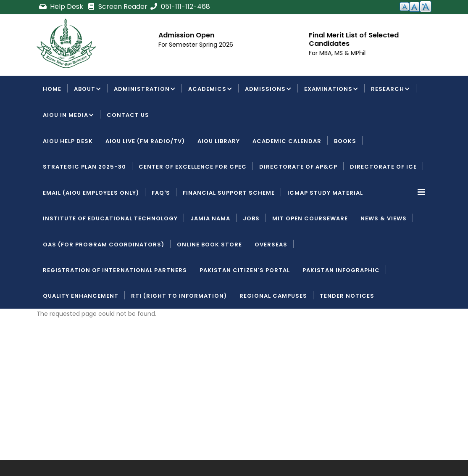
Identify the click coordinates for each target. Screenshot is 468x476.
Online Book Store (209, 245)
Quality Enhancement (81, 296)
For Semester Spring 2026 (197, 45)
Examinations (331, 90)
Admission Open (188, 35)
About (88, 90)
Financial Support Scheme (229, 193)
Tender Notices (347, 296)
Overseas (271, 245)
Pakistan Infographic (341, 270)
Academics (210, 90)
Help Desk (62, 7)
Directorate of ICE (383, 167)
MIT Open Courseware (310, 218)
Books (345, 141)
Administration (145, 90)
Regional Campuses (273, 296)
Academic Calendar (287, 141)
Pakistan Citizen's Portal (245, 270)
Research (390, 90)
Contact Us (128, 115)
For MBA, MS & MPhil (338, 53)
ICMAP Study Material (325, 193)
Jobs (251, 218)
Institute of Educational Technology (110, 218)
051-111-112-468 (180, 7)
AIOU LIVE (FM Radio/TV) (145, 141)
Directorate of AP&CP (298, 167)
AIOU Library (219, 141)
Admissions (268, 90)
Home (52, 89)
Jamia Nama (210, 218)
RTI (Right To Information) (179, 296)
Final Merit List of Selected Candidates (355, 39)
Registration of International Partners (115, 270)
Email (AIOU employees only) (91, 193)
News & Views (384, 218)
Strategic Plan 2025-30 (84, 167)
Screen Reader (117, 7)
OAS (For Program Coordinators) (104, 245)
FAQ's (161, 193)
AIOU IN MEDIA (68, 116)
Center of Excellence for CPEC (193, 167)
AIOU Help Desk (68, 141)
